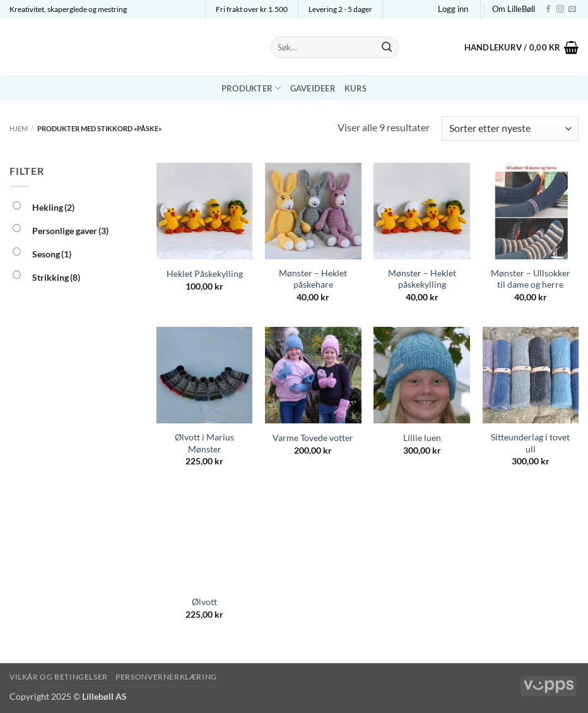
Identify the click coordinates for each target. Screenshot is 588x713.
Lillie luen (422, 438)
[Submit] (387, 47)
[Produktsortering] (510, 128)
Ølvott (204, 602)
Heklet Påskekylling (205, 274)
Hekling (53, 207)
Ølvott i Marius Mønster (204, 443)
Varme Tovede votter (313, 438)
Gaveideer (313, 88)
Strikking (56, 277)
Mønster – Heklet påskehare (313, 279)
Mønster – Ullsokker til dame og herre (531, 279)
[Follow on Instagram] (560, 9)
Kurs (356, 88)
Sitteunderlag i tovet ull (530, 443)
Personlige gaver (70, 231)
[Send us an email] (572, 9)
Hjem (19, 128)
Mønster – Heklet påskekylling (422, 279)
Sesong (52, 254)
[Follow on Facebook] (548, 9)
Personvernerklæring (166, 677)
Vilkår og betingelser (59, 677)
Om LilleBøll (514, 9)
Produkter (251, 88)
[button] (453, 9)
